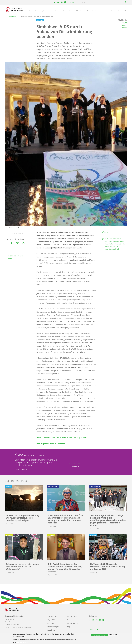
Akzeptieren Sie (100, 635)
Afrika (107, 232)
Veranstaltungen (69, 11)
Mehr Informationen (22, 642)
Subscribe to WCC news (16, 257)
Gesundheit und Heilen (113, 249)
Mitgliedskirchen (45, 11)
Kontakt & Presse (117, 11)
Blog (126, 11)
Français (124, 25)
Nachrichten (57, 11)
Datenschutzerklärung (21, 469)
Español (124, 28)
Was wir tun (80, 11)
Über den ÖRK (33, 11)
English (124, 23)
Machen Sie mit (91, 11)
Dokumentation (104, 11)
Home (6, 17)
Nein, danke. (113, 635)
